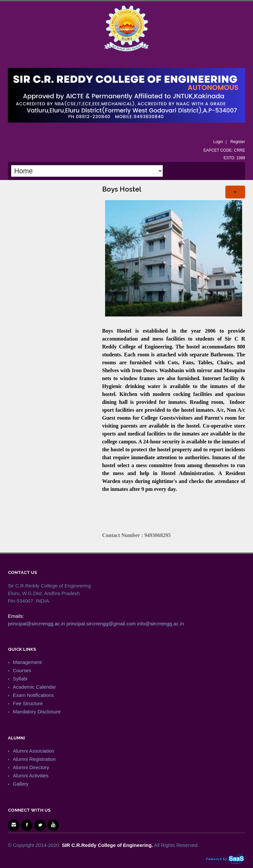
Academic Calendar (34, 687)
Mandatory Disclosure (37, 712)
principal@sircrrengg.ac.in (37, 624)
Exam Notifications (33, 695)
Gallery (21, 784)
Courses (22, 670)
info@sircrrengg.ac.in (160, 624)
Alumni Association (34, 751)
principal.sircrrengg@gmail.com (101, 624)
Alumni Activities (31, 776)
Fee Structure (28, 703)
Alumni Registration (34, 759)
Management (27, 662)
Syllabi (20, 679)
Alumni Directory (31, 767)
